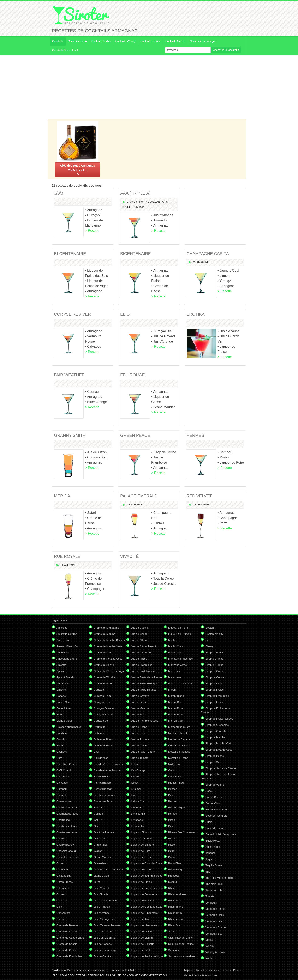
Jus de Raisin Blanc (143, 752)
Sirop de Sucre (214, 762)
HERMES (195, 435)
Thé (208, 872)
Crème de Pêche (104, 665)
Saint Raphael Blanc (180, 938)
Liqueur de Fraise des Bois (147, 888)
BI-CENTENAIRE (70, 254)
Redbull (173, 882)
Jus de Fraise (139, 659)
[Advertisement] (149, 87)
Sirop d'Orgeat (214, 665)
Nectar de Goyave (179, 745)
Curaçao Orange (104, 708)
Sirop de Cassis (215, 671)
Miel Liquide (175, 721)
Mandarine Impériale (181, 659)
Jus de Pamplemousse (145, 721)
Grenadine (100, 863)
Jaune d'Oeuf (102, 876)
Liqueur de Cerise (142, 857)
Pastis (172, 795)
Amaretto (62, 628)
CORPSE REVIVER (72, 314)
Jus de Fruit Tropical (143, 671)
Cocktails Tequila (151, 41)
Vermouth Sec (214, 934)
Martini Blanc (176, 696)
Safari (172, 932)
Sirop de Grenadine (217, 725)
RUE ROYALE (67, 556)
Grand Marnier (102, 857)
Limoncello (137, 826)
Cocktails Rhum (77, 41)
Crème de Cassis (67, 944)
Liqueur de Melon (141, 932)
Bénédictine (64, 708)
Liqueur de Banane (142, 845)
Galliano (99, 814)
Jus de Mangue (140, 708)
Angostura (63, 652)
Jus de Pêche (139, 727)
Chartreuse (63, 820)
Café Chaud (64, 770)
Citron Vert (63, 888)
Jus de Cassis (139, 628)
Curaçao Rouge (103, 714)
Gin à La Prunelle (104, 832)
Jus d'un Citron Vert (105, 938)
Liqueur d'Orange (141, 839)
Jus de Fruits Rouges (144, 690)
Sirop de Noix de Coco (219, 750)
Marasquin (175, 677)
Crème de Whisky (104, 677)
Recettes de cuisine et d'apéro (208, 970)
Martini (172, 690)
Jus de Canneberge (105, 950)
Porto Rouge (176, 870)
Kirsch (135, 783)
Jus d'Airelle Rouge (105, 901)
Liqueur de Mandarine (144, 925)
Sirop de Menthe (215, 737)
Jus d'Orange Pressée (107, 925)
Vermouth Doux (215, 915)
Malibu (172, 640)
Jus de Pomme (140, 739)
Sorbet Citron (213, 803)
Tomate (210, 896)
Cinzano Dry (64, 876)
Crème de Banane (67, 925)
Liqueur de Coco (141, 870)
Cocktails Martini (175, 41)
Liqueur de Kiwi (140, 919)
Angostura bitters (67, 659)
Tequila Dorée (214, 865)
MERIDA (62, 496)
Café (59, 758)
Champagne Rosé (67, 814)
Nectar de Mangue (179, 752)
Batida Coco (64, 702)
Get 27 (98, 820)
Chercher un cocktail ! (226, 50)
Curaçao (99, 690)
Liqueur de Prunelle (180, 634)
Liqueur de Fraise (141, 882)
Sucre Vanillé (213, 847)
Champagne (201, 262)
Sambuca (174, 950)
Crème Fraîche (103, 683)
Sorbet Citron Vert (216, 810)
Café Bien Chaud (67, 764)
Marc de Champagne (181, 683)
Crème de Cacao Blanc (70, 938)
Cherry (61, 839)
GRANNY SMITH (70, 435)
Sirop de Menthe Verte (219, 743)
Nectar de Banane (179, 739)
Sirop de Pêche (215, 756)
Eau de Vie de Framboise (109, 764)
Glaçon (98, 851)
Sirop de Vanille (215, 785)
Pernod (173, 814)
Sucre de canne (215, 828)
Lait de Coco (139, 801)
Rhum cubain (176, 919)
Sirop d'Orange (214, 659)
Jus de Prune (139, 745)
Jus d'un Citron (103, 932)
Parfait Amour (176, 783)
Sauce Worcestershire (181, 956)
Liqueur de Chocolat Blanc (147, 863)
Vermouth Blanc (215, 909)
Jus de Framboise (142, 665)
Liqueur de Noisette (143, 944)
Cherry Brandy (65, 845)
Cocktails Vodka (101, 41)
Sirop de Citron (214, 683)
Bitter (60, 714)
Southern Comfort (216, 816)
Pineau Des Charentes (182, 832)
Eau (96, 752)
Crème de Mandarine (106, 628)
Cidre (60, 863)
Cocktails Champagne (203, 41)
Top (141, 207)
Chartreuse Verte (67, 832)
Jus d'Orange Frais (105, 919)
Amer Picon (63, 640)
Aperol (60, 671)
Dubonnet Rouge (104, 745)
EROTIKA (196, 314)
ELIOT (126, 314)
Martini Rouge (177, 714)
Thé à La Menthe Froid (219, 878)
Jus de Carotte (103, 956)
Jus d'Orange (102, 913)
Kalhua (135, 764)
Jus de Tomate (140, 758)
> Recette (92, 231)
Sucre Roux (213, 841)
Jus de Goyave (140, 696)
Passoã (173, 789)
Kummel (136, 789)
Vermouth (211, 903)
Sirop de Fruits (214, 702)
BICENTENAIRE (136, 254)
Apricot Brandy (65, 677)
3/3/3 (59, 193)
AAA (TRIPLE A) (135, 193)
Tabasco (210, 853)
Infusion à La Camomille (108, 870)
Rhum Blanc (176, 907)
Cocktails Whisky (125, 41)
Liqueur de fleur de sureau (147, 876)
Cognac (61, 894)
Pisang (172, 839)
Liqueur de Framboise (144, 894)
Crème (61, 919)
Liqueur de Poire (178, 628)
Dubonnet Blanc (103, 739)
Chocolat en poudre (68, 857)
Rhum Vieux (176, 925)
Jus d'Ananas (102, 907)
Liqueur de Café (141, 851)
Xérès (209, 958)
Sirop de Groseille (216, 731)
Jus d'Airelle (101, 894)
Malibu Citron (176, 646)
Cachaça (62, 752)
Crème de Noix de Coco (108, 659)
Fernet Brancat (103, 789)
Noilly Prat (174, 764)
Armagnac (63, 683)
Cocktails (58, 41)
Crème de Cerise (67, 950)
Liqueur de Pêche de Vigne (147, 956)
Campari (62, 789)
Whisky (210, 946)
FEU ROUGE (133, 375)
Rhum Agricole (177, 894)
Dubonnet (100, 733)
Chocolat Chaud (66, 851)
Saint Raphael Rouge (181, 944)
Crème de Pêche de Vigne (109, 671)
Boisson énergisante (69, 727)
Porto (171, 857)
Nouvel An (153, 202)
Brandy (132, 202)
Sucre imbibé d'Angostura (221, 834)
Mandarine (175, 652)
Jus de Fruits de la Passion (147, 677)
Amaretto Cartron (67, 634)
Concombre (63, 913)
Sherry (209, 646)
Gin (96, 826)
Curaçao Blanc (103, 696)
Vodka (209, 940)
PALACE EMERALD (139, 496)
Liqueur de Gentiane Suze (147, 907)
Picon (172, 820)
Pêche (172, 801)
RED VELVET (199, 496)
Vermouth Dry (214, 921)
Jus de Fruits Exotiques (145, 683)
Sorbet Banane (214, 797)
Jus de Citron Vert (142, 652)
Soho (209, 791)
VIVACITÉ (130, 556)
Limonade (137, 820)
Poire (171, 851)
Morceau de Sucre (179, 727)
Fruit (141, 202)
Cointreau (62, 901)
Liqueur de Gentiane (143, 901)
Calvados (62, 783)
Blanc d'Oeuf (64, 721)
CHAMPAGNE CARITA (208, 254)
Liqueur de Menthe (142, 938)
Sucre (209, 822)
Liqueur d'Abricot (141, 832)
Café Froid (63, 776)
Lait (133, 795)
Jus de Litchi (138, 702)
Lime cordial (138, 814)
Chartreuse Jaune (67, 826)
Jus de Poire (138, 733)
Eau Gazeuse (102, 776)
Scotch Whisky (214, 634)
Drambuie (100, 727)
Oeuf (171, 770)
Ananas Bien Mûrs (67, 646)
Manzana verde (178, 665)
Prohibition (130, 207)
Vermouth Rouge (216, 927)
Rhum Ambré (176, 901)
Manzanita (174, 671)
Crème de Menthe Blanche (110, 640)
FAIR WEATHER (69, 375)
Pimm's (173, 826)
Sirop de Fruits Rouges (219, 719)
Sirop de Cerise (215, 677)
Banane (61, 696)
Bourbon (62, 733)
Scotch (210, 628)
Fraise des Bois (103, 801)
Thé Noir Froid (214, 884)
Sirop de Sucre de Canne (221, 768)
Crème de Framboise (69, 956)
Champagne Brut (67, 808)
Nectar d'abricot (178, 733)
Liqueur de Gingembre (144, 913)
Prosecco (174, 876)
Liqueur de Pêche (142, 950)
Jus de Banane (103, 944)
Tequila (210, 859)
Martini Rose (176, 708)
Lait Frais (136, 808)
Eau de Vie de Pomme (107, 770)
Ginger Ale (100, 839)
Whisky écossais (215, 952)
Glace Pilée (101, 845)
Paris (164, 202)
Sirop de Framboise (217, 696)
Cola (59, 907)
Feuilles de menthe (105, 795)
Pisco (172, 845)
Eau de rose (101, 758)
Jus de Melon (139, 714)
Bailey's (61, 690)
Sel (207, 640)
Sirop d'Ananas (215, 652)
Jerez (97, 882)
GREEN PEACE (135, 435)
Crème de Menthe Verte (108, 646)
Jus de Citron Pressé (144, 646)
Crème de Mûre (103, 652)
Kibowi (135, 776)
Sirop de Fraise (215, 690)
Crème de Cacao (67, 932)
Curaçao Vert (102, 721)
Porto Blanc (175, 863)
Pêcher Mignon (177, 808)
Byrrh (60, 745)
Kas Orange (138, 770)
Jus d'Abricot (101, 888)
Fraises (98, 808)
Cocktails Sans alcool (65, 50)
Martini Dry (175, 702)
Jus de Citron (139, 640)
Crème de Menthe (105, 634)
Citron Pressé (65, 882)
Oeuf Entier (175, 776)
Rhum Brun (175, 913)
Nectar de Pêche (178, 758)
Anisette (61, 665)
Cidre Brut (63, 870)
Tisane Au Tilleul (215, 890)
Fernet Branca (102, 783)
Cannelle (62, 795)
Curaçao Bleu (102, 702)
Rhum (172, 888)
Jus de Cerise (139, 634)
